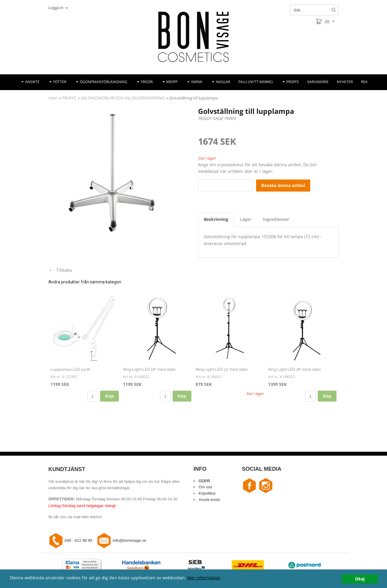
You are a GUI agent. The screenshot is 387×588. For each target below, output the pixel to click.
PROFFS (293, 82)
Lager (246, 219)
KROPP (172, 82)
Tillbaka (60, 270)
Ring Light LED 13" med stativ (222, 369)
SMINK (197, 82)
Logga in (56, 8)
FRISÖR (147, 82)
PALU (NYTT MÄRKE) (255, 82)
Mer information (204, 578)
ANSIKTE (32, 82)
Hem (53, 98)
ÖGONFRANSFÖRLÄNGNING (104, 82)
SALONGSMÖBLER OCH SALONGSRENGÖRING (123, 98)
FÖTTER (60, 82)
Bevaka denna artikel (283, 186)
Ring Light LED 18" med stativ (150, 369)
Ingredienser (276, 219)
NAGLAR (223, 82)
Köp (109, 396)
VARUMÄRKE (318, 82)
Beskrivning (216, 219)
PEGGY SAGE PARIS (217, 118)
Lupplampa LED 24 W (70, 369)
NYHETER (345, 82)
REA (364, 82)
